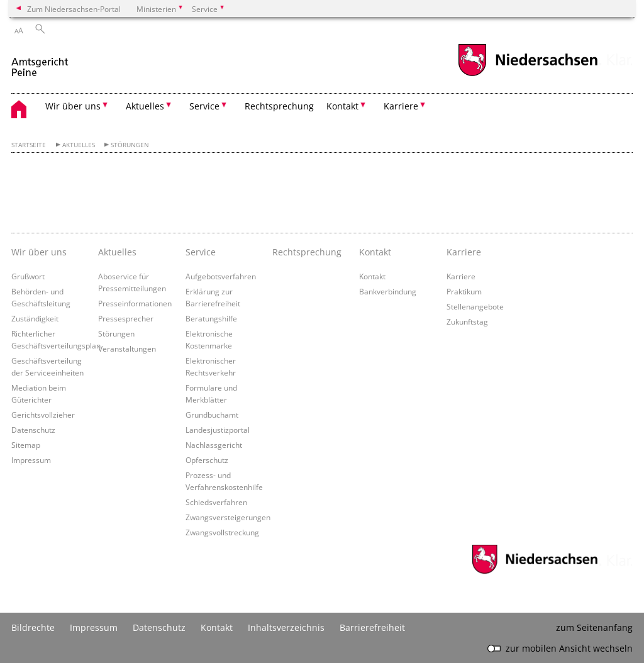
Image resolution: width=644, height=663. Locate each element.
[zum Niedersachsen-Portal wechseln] (528, 75)
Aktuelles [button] (145, 106)
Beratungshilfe (211, 318)
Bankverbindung (388, 291)
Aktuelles (79, 145)
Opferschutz (207, 460)
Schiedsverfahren (216, 502)
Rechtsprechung (279, 106)
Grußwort (28, 276)
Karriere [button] (401, 106)
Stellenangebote (475, 306)
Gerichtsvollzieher (43, 415)
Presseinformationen (135, 303)
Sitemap (26, 445)
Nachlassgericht (214, 445)
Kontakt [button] (342, 106)
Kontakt (372, 276)
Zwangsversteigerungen (228, 517)
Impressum (31, 460)
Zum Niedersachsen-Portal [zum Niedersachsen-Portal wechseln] (74, 9)
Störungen (130, 145)
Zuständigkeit (35, 318)
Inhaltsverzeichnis (286, 627)
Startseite (29, 145)
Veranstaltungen (127, 348)
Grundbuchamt (212, 415)
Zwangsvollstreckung (222, 532)
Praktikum (464, 291)
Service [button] (204, 106)
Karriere (461, 276)
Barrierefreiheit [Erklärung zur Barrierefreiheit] (372, 627)
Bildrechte (33, 627)
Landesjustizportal (218, 430)
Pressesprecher (126, 318)
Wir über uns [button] (73, 106)
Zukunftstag (467, 321)
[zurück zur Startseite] (41, 62)
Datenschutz (33, 430)
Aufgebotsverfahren (221, 276)
